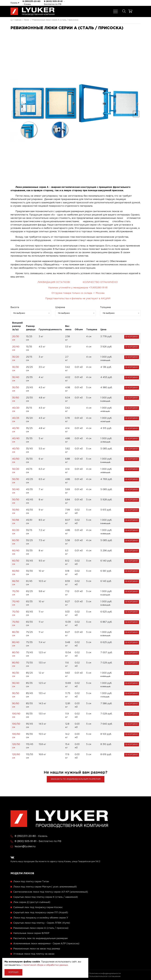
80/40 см (16, 644)
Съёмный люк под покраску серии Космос (38, 907)
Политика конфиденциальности (105, 973)
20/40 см (16, 348)
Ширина (60, 307)
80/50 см (16, 654)
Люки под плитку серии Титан (31, 882)
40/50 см (16, 450)
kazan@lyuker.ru (25, 847)
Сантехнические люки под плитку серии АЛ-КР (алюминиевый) (51, 892)
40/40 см (16, 440)
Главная (16, 20)
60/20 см (16, 532)
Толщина (105, 307)
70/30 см (16, 593)
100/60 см (16, 736)
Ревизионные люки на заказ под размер (37, 949)
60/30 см (16, 542)
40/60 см (16, 461)
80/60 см (16, 664)
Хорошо (13, 972)
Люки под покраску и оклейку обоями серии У (41, 918)
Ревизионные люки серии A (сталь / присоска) (41, 928)
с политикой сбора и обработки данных (45, 965)
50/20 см (16, 471)
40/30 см (16, 430)
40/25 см (16, 420)
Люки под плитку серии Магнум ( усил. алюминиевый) (45, 887)
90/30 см (16, 675)
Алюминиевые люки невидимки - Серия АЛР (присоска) (46, 944)
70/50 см (16, 614)
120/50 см (16, 746)
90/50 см (16, 695)
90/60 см (16, 705)
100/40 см (16, 715)
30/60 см (16, 399)
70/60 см (16, 624)
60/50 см (16, 563)
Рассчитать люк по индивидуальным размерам (40, 938)
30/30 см (16, 369)
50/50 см (16, 501)
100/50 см (16, 726)
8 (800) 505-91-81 (53, 1)
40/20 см (16, 410)
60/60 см (16, 573)
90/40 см (16, 685)
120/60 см (16, 756)
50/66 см (16, 522)
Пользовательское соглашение (105, 976)
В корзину (132, 337)
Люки (26, 20)
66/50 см (16, 583)
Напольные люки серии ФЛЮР (31, 933)
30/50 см (16, 389)
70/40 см (16, 603)
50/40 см (16, 491)
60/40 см (16, 552)
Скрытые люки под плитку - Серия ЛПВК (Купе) (42, 923)
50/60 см (16, 512)
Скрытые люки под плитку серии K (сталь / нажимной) (46, 897)
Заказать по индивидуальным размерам (76, 779)
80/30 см (16, 634)
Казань (15, 3)
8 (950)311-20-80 (31, 1)
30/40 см (16, 379)
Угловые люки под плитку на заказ (34, 954)
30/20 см (16, 359)
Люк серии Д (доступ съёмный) (32, 902)
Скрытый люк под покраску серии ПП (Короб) (41, 913)
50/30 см (16, 481)
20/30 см (16, 338)
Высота (15, 307)
